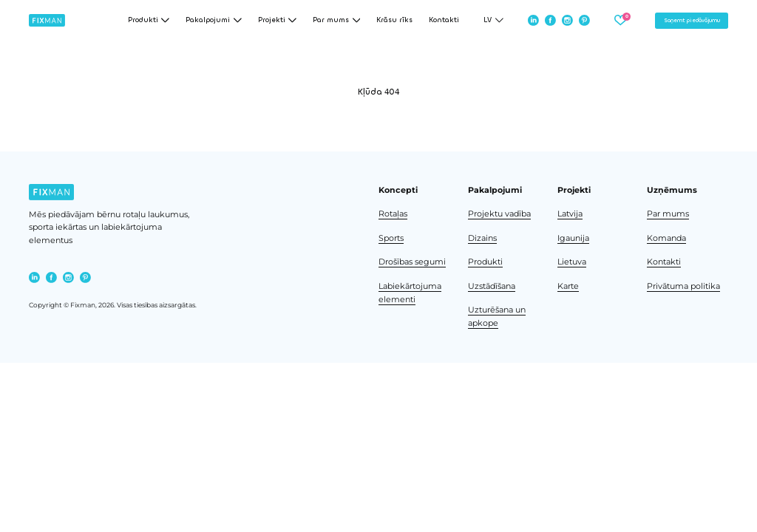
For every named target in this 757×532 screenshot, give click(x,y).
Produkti (485, 262)
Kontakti (444, 20)
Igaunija (573, 238)
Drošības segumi (412, 262)
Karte (568, 286)
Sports (391, 238)
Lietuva (572, 262)
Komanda (666, 238)
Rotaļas (393, 214)
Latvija (570, 214)
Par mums (668, 214)
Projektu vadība (499, 214)
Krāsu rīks (394, 20)
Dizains (482, 238)
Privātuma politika (683, 286)
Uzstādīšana (492, 286)
